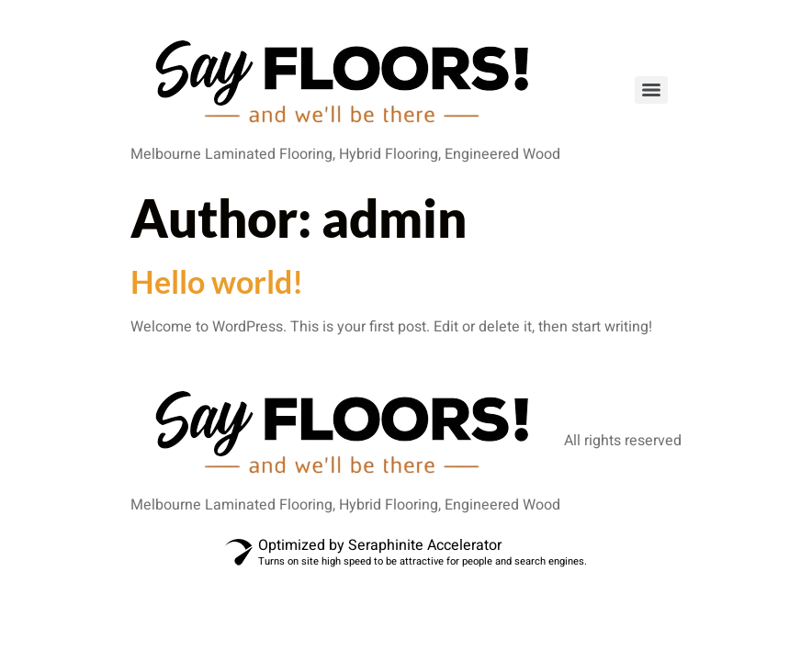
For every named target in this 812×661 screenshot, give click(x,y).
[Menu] (651, 90)
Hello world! (217, 281)
